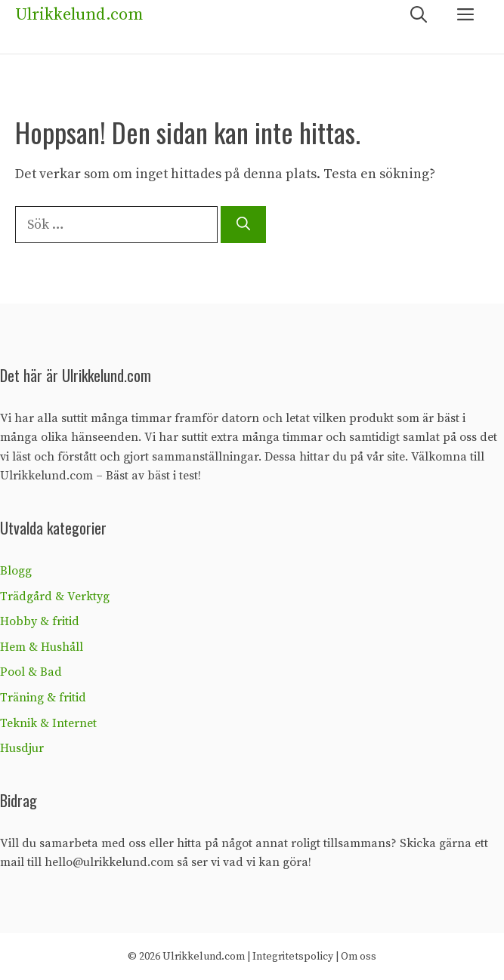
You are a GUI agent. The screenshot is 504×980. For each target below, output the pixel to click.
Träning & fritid (43, 698)
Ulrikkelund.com (79, 15)
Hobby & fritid (40, 621)
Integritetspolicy (293, 957)
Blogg (16, 571)
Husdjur (22, 748)
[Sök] (243, 225)
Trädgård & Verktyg (55, 596)
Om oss (359, 957)
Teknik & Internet (48, 723)
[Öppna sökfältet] (419, 15)
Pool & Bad (31, 672)
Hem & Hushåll (42, 647)
